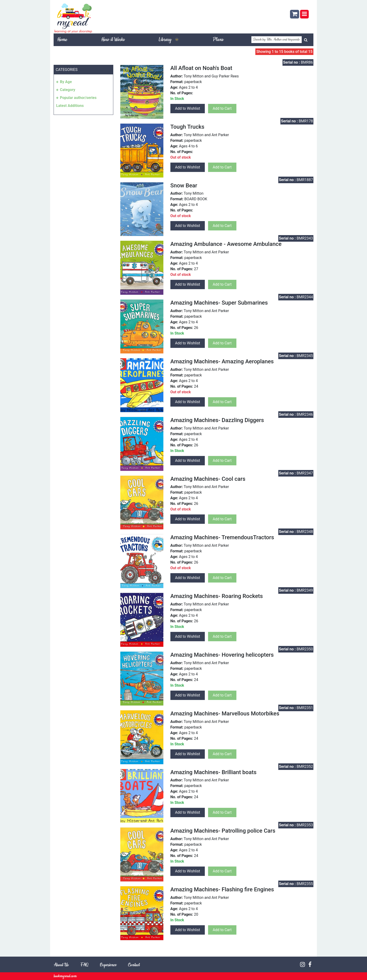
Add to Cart (222, 108)
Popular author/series (78, 98)
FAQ (84, 965)
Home (62, 40)
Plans (218, 40)
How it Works (113, 40)
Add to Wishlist (188, 108)
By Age (66, 82)
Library (169, 40)
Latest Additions (70, 106)
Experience (108, 965)
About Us (61, 965)
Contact (134, 965)
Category (68, 90)
